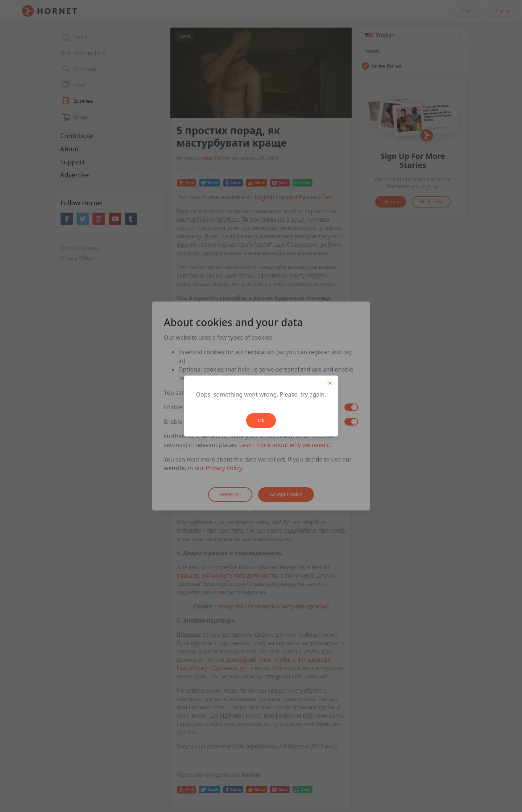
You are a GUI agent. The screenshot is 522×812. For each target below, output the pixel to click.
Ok (261, 421)
